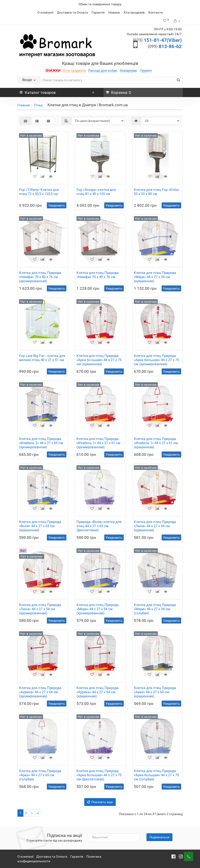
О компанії (45, 12)
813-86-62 (165, 46)
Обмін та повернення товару (100, 4)
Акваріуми (128, 71)
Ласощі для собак (103, 71)
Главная (24, 105)
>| (38, 813)
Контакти (156, 12)
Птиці (38, 105)
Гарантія (98, 12)
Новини (114, 12)
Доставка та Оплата (72, 12)
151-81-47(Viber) (157, 40)
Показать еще (100, 802)
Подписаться (159, 837)
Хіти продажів (134, 12)
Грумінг (146, 71)
